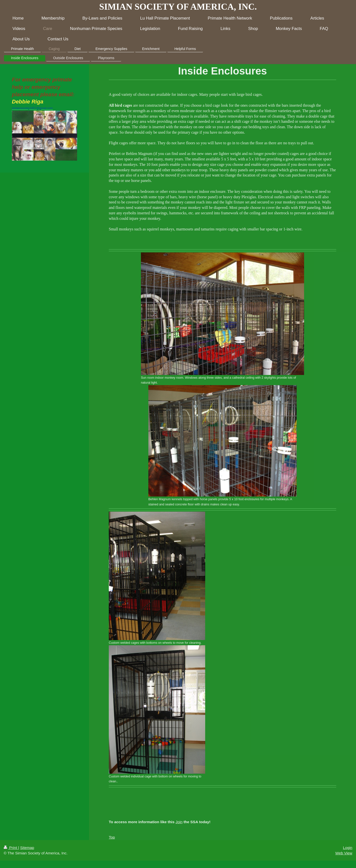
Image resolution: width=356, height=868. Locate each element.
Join (179, 822)
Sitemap (27, 848)
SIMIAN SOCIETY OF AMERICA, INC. (178, 7)
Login (348, 848)
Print (11, 848)
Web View (344, 853)
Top (112, 837)
